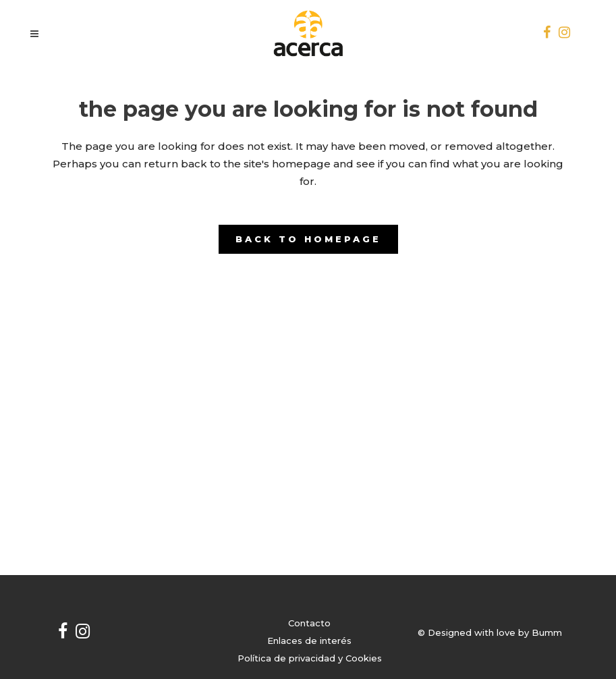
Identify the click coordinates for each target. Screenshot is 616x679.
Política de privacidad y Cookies (310, 658)
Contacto (309, 623)
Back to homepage (308, 239)
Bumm (547, 632)
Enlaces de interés (309, 641)
